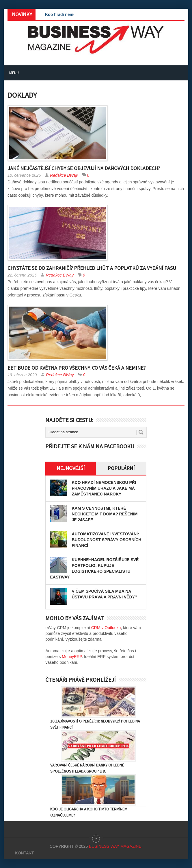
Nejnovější (71, 468)
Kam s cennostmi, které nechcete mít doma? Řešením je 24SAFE (105, 514)
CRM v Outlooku (106, 628)
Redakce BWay (64, 175)
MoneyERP (72, 657)
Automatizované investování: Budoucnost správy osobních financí (106, 540)
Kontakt (24, 853)
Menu (14, 73)
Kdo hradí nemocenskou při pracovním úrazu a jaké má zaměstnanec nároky (104, 488)
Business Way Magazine (115, 846)
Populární (121, 468)
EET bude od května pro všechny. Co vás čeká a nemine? (77, 368)
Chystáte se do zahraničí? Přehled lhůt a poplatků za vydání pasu (92, 268)
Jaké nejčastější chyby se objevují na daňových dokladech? (84, 168)
